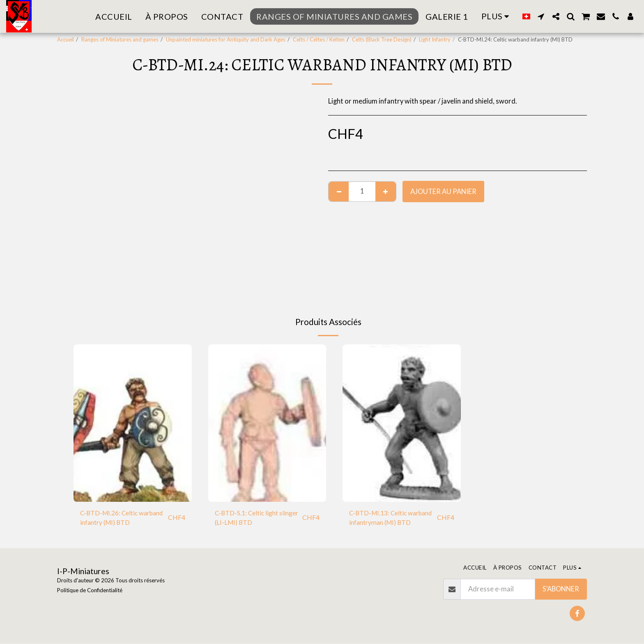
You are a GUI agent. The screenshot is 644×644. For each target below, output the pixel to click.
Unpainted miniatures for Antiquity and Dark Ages (226, 39)
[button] (541, 16)
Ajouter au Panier (443, 192)
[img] (133, 423)
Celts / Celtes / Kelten (319, 39)
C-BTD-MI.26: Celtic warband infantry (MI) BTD (121, 518)
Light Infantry (435, 39)
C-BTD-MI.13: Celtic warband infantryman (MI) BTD (389, 519)
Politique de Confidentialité (90, 591)
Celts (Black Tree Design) (382, 39)
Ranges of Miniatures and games (120, 39)
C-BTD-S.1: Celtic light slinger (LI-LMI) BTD (248, 518)
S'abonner (561, 589)
